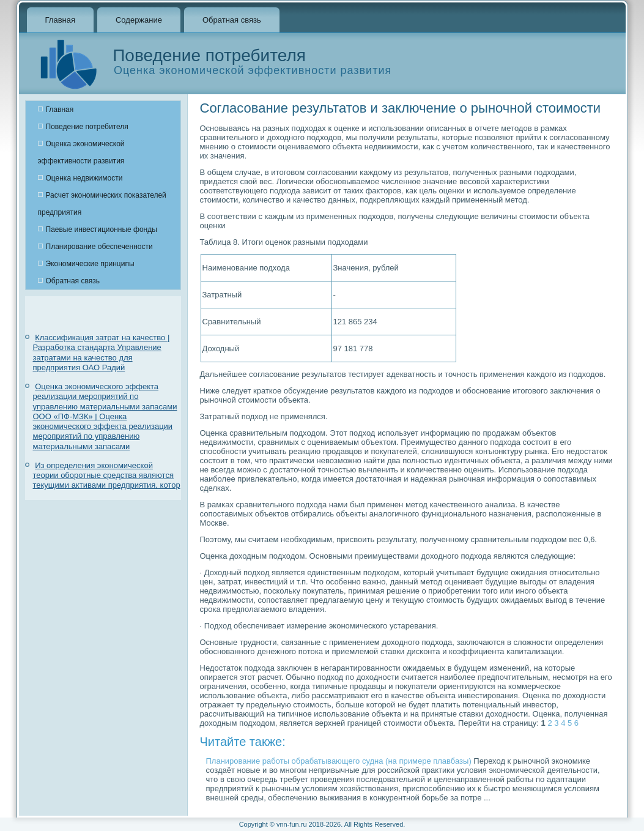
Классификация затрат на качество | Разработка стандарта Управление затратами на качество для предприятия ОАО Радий (102, 352)
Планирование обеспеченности (99, 247)
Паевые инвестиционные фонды (102, 229)
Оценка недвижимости (84, 178)
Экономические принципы (90, 264)
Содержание (139, 20)
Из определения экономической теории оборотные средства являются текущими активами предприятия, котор (107, 475)
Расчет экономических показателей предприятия (102, 204)
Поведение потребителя (87, 127)
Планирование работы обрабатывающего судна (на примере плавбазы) (339, 761)
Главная (60, 20)
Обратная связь (232, 20)
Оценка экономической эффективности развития (81, 152)
